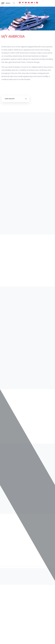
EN (37, 3)
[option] (27, 19)
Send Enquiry (10, 99)
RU (42, 3)
